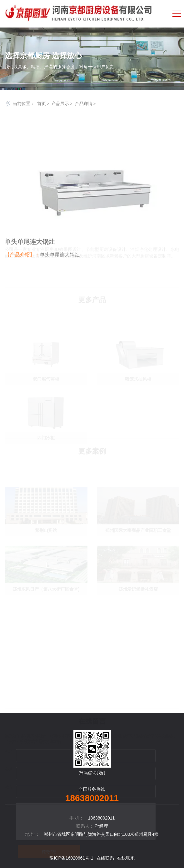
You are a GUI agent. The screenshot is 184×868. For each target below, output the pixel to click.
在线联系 (105, 858)
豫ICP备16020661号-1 (71, 858)
